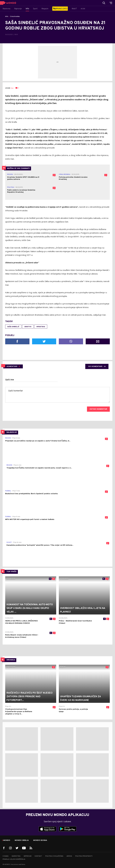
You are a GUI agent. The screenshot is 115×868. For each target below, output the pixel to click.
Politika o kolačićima (54, 856)
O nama (6, 856)
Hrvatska (41, 327)
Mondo (7, 840)
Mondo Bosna (40, 840)
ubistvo (28, 327)
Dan (12, 88)
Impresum (28, 856)
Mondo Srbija (22, 840)
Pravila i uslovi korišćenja (14, 859)
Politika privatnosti (84, 856)
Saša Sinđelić (13, 327)
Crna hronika (15, 17)
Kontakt (38, 856)
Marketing (16, 856)
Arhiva (69, 856)
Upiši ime (10, 380)
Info (7, 17)
